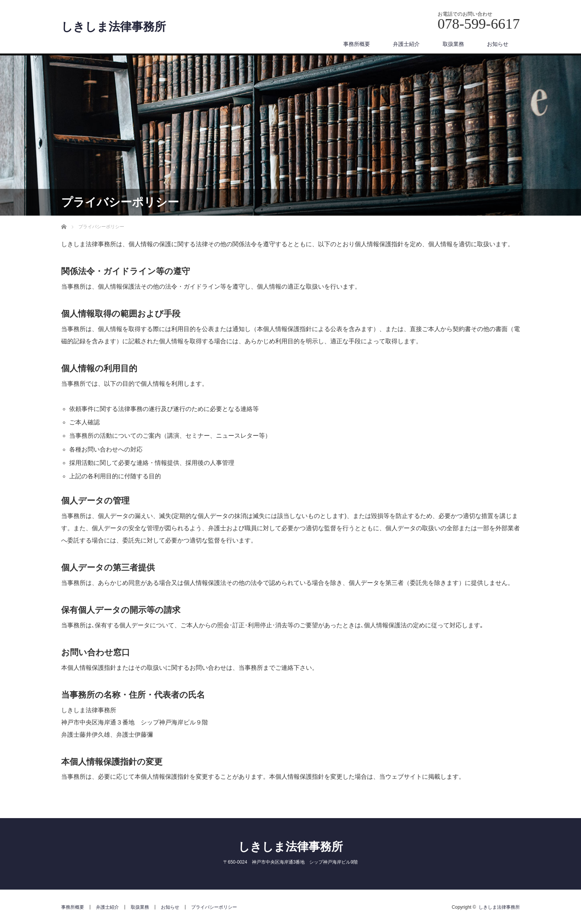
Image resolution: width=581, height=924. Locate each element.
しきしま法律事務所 (114, 27)
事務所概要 (357, 44)
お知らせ (498, 44)
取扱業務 (453, 44)
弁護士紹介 (406, 44)
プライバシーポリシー (214, 907)
